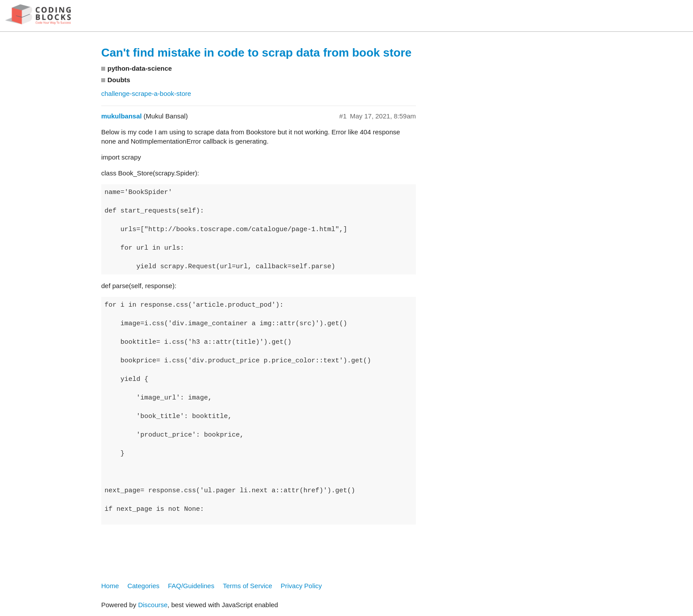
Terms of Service (247, 586)
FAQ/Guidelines (191, 586)
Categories (143, 586)
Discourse (153, 605)
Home (110, 586)
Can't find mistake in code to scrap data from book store (256, 53)
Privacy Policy (301, 586)
